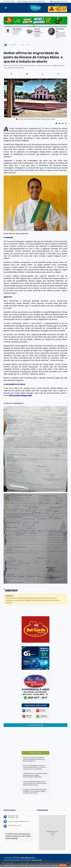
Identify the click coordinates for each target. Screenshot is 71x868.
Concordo (63, 865)
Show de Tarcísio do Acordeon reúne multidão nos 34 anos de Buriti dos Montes (34, 763)
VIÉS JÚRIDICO (17, 29)
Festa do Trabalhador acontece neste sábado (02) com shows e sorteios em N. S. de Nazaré (34, 771)
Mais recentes (35, 757)
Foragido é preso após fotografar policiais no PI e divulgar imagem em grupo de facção (35, 795)
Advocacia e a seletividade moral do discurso (17, 32)
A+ (63, 128)
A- (66, 128)
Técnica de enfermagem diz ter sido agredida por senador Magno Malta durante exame (35, 787)
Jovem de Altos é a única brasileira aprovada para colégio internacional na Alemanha (35, 779)
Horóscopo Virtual (36, 729)
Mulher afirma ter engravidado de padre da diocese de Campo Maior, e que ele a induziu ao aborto (35, 59)
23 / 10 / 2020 (26, 45)
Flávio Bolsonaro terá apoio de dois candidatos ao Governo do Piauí (61, 35)
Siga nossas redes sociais (36, 710)
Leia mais (54, 865)
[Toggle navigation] (6, 8)
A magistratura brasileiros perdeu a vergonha (39, 34)
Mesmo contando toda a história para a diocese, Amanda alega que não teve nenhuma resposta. (34, 71)
